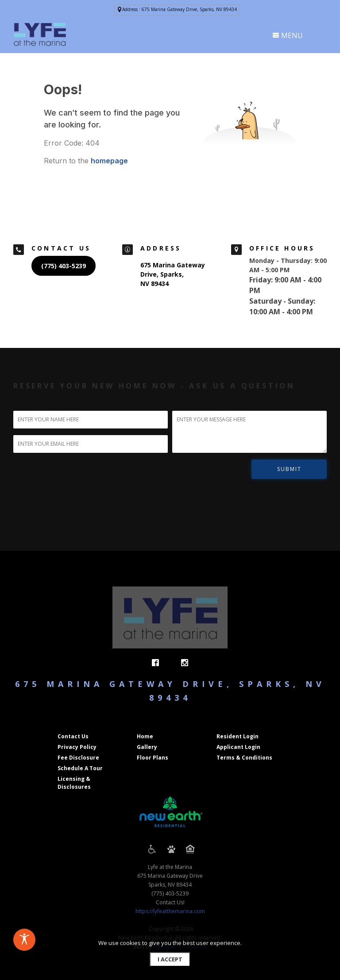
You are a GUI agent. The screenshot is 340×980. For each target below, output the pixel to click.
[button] (177, 10)
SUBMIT (289, 469)
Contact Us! (170, 902)
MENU (288, 35)
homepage (109, 161)
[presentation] (40, 34)
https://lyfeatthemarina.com (170, 911)
